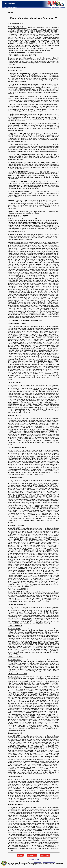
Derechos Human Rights (49, 862)
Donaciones (32, 855)
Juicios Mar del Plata (34, 859)
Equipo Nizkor (37, 862)
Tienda (20, 855)
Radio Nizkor (45, 855)
